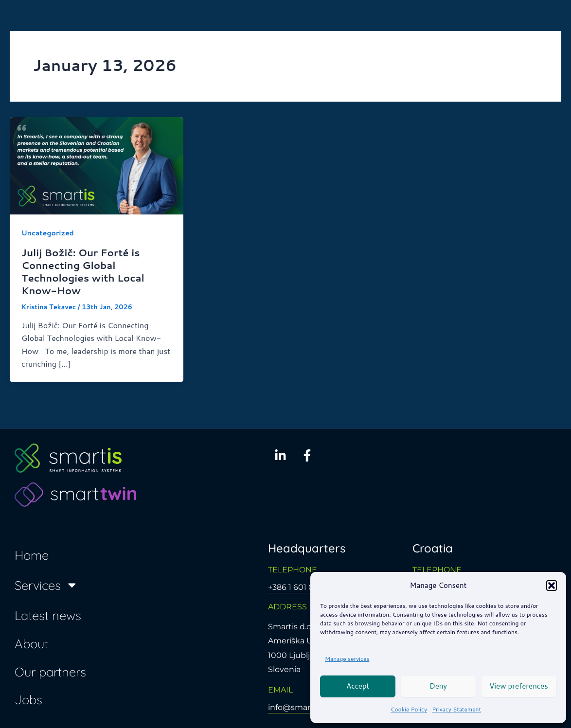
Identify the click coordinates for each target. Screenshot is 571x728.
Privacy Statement (456, 709)
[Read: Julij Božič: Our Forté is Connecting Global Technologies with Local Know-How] (97, 165)
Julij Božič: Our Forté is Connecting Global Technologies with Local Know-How (83, 271)
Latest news (48, 615)
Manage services (347, 659)
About (31, 643)
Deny (438, 686)
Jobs (28, 699)
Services (46, 585)
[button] (552, 586)
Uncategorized (48, 233)
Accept (358, 686)
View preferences (519, 686)
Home (32, 555)
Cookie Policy (409, 709)
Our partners (50, 672)
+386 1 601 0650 (298, 587)
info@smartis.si (297, 707)
